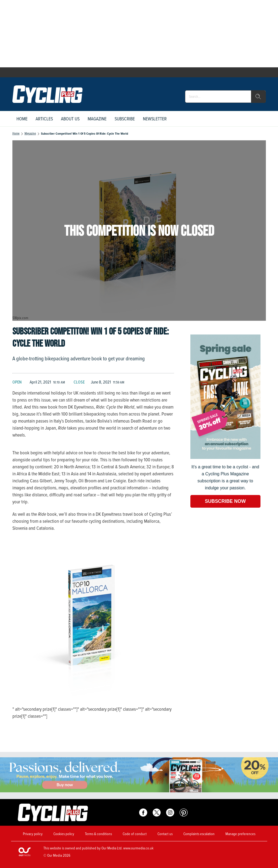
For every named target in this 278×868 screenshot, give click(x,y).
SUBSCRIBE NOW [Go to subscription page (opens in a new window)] (225, 501)
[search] (258, 97)
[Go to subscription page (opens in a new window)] (225, 457)
